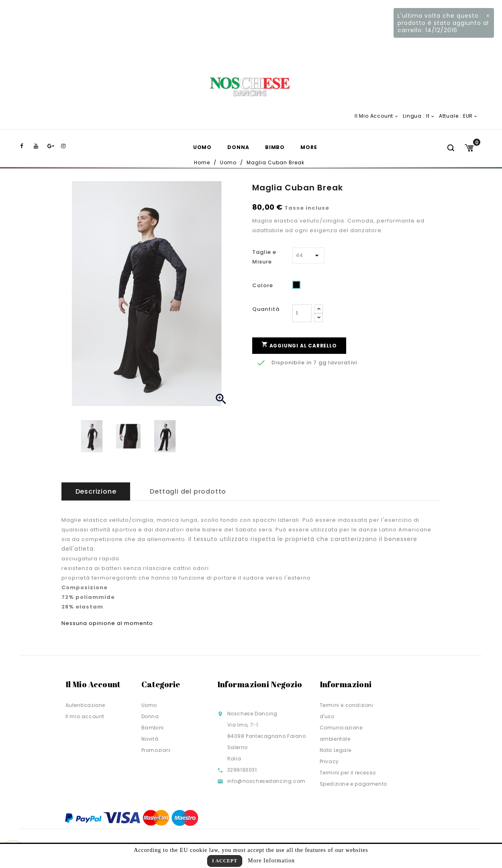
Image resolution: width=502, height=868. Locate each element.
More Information (271, 861)
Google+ (53, 146)
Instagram (67, 146)
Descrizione (96, 491)
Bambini (153, 728)
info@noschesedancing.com (266, 781)
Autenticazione (85, 705)
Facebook (26, 146)
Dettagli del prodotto (188, 491)
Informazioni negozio (260, 684)
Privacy (329, 761)
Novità (150, 739)
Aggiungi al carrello (299, 345)
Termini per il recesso (348, 773)
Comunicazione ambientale (341, 733)
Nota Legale (336, 750)
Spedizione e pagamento (353, 784)
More (309, 147)
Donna (238, 147)
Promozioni (156, 750)
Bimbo (275, 147)
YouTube (40, 146)
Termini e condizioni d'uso (347, 711)
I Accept (225, 861)
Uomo (203, 147)
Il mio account (85, 716)
